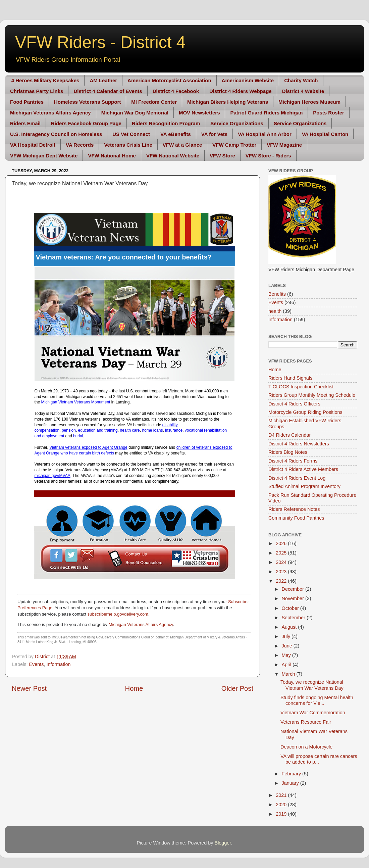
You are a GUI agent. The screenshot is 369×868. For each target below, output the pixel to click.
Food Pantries (27, 102)
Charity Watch (301, 80)
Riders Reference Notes (294, 509)
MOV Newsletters (199, 113)
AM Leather (103, 80)
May (287, 655)
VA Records (80, 145)
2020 (282, 805)
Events (36, 664)
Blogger (223, 843)
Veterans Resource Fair (306, 722)
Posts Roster (329, 113)
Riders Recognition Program (166, 123)
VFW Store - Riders (268, 156)
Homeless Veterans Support (87, 102)
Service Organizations (237, 123)
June (288, 646)
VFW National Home (112, 156)
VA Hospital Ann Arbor (265, 134)
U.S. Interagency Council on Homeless (56, 134)
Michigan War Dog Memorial (135, 113)
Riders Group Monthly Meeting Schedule (312, 395)
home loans (152, 430)
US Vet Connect (131, 134)
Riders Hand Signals (290, 378)
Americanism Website (248, 80)
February (292, 774)
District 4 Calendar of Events (108, 91)
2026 (282, 543)
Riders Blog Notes (288, 452)
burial (78, 436)
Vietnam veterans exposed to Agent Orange (88, 447)
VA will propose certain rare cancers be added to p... (319, 759)
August (290, 627)
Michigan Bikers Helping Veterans (228, 102)
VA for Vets (214, 134)
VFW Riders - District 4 (100, 42)
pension (69, 430)
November (294, 598)
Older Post (237, 688)
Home (134, 688)
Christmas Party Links (37, 91)
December (294, 589)
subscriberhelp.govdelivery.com (118, 614)
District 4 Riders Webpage (241, 91)
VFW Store (222, 156)
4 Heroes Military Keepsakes (45, 80)
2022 (282, 581)
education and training (98, 430)
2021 (282, 795)
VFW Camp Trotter (234, 145)
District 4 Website (303, 91)
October (291, 608)
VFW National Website (173, 156)
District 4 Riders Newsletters (299, 444)
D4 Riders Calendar (289, 435)
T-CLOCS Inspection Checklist (301, 387)
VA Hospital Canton (325, 134)
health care (130, 430)
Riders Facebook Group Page (86, 123)
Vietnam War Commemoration (313, 713)
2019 (282, 814)
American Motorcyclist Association (169, 80)
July (287, 636)
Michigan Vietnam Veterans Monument (76, 402)
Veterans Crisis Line (128, 145)
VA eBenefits (176, 134)
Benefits (277, 294)
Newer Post (29, 688)
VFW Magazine (284, 145)
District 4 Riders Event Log (297, 478)
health (275, 311)
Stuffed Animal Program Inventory (304, 486)
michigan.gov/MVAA (52, 476)
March (289, 674)
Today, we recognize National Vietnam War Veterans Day (312, 685)
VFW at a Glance (182, 145)
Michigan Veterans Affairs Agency (50, 113)
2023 (282, 572)
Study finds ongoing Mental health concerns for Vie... (317, 700)
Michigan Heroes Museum (309, 102)
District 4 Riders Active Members (303, 469)
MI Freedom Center (154, 102)
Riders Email (25, 123)
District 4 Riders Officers (294, 404)
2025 (282, 553)
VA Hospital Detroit (33, 145)
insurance (174, 430)
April (287, 665)
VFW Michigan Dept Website (44, 156)
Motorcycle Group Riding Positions (305, 412)
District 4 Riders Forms (293, 461)
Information (58, 664)
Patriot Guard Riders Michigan (266, 113)
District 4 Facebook (176, 91)
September (294, 618)
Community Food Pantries (296, 518)
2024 (282, 562)
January (291, 783)
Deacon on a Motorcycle (306, 747)
